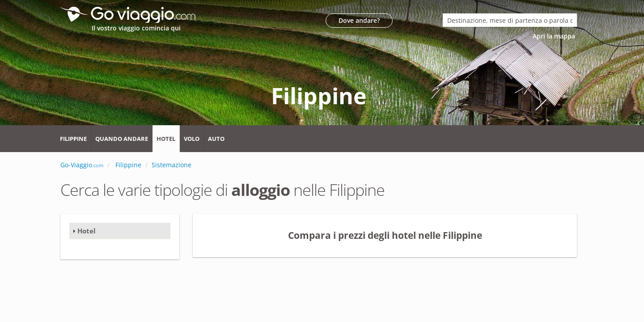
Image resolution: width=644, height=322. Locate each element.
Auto (216, 139)
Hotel (166, 139)
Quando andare (122, 139)
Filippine (73, 139)
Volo (192, 139)
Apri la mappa (555, 36)
